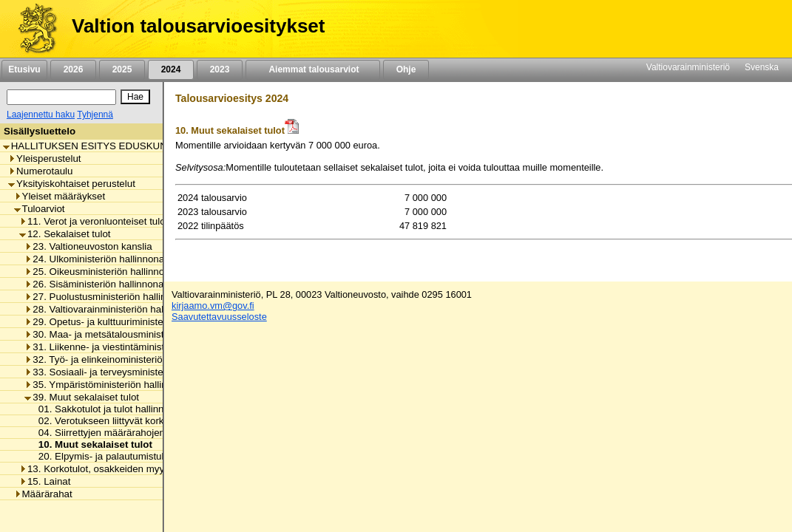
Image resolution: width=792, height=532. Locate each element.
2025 (122, 69)
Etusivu (24, 69)
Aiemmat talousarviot (313, 69)
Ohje (406, 69)
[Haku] (61, 97)
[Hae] (135, 97)
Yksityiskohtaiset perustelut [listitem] (72, 184)
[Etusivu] (32, 29)
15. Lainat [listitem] (45, 481)
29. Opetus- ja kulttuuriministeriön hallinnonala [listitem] (129, 322)
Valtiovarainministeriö (688, 67)
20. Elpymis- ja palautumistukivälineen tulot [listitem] (129, 456)
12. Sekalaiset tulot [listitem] (65, 234)
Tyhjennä (95, 115)
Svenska (762, 67)
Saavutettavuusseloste (219, 317)
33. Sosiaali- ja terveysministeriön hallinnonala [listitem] (129, 372)
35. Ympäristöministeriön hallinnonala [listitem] (110, 385)
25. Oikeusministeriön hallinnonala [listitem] (104, 272)
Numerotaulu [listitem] (40, 171)
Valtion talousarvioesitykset (198, 26)
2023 (220, 69)
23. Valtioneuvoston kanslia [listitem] (88, 246)
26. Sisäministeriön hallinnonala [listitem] (98, 284)
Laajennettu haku (41, 115)
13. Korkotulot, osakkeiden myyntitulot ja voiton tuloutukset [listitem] (151, 469)
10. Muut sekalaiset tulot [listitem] (91, 444)
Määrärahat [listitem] (43, 494)
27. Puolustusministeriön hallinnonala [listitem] (110, 297)
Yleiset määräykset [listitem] (60, 196)
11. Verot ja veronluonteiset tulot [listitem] (94, 221)
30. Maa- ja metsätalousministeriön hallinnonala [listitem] (133, 334)
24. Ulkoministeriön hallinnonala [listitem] (98, 259)
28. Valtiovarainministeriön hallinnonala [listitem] (114, 309)
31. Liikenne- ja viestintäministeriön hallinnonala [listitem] (133, 347)
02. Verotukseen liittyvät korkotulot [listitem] (109, 421)
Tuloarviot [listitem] (40, 209)
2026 (73, 69)
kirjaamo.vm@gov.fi (213, 306)
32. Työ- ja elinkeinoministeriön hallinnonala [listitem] (124, 359)
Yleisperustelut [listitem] (44, 158)
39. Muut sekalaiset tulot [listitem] (82, 397)
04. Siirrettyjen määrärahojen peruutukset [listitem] (125, 433)
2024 (171, 69)
